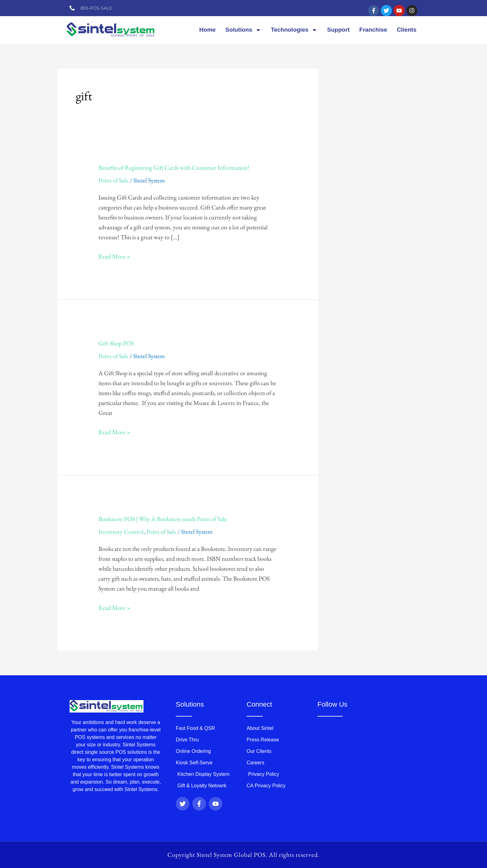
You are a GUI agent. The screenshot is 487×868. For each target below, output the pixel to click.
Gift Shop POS (116, 343)
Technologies (294, 30)
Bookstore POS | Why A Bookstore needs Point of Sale (163, 519)
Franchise (373, 30)
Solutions (243, 30)
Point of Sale (113, 180)
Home (208, 30)
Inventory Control (121, 532)
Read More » (114, 256)
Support (338, 30)
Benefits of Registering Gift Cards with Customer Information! (174, 168)
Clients (407, 30)
